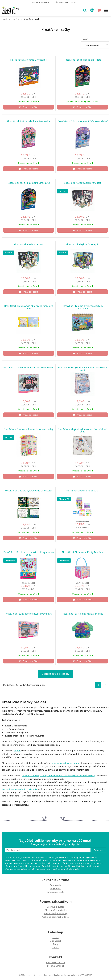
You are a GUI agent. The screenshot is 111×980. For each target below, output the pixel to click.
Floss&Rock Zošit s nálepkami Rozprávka (28, 121)
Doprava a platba (55, 907)
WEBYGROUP (86, 975)
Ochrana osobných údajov (56, 917)
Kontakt (55, 948)
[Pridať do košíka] (29, 107)
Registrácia (55, 889)
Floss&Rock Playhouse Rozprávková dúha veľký (28, 429)
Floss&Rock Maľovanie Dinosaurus (28, 60)
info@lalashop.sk (44, 2)
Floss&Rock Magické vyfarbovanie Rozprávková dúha (82, 430)
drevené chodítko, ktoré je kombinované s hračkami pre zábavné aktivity (58, 776)
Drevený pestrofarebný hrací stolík (19, 789)
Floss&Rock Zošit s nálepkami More (82, 60)
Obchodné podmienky (56, 910)
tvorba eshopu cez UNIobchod (49, 975)
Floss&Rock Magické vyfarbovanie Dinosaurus (29, 491)
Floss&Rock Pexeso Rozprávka (82, 491)
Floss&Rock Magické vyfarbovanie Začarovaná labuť (82, 369)
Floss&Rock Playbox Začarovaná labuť (82, 183)
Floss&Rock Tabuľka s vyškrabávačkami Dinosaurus (82, 307)
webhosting (66, 975)
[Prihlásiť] (92, 10)
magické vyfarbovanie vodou (66, 763)
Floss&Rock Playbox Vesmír (29, 244)
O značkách (56, 941)
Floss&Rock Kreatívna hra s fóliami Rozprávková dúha (29, 553)
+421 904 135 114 (67, 2)
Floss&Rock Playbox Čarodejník (82, 244)
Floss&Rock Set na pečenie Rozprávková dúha (29, 614)
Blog (55, 944)
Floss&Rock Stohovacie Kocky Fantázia (82, 552)
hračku (17, 751)
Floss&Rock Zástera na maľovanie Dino (82, 614)
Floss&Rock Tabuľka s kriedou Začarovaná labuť (28, 368)
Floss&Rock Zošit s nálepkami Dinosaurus (28, 183)
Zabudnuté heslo (55, 892)
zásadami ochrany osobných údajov (21, 860)
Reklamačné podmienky (55, 914)
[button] (85, 10)
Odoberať (98, 850)
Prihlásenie (56, 885)
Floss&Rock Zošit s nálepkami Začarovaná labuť (82, 121)
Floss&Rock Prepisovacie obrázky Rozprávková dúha (29, 307)
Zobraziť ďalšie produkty (55, 674)
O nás (56, 938)
